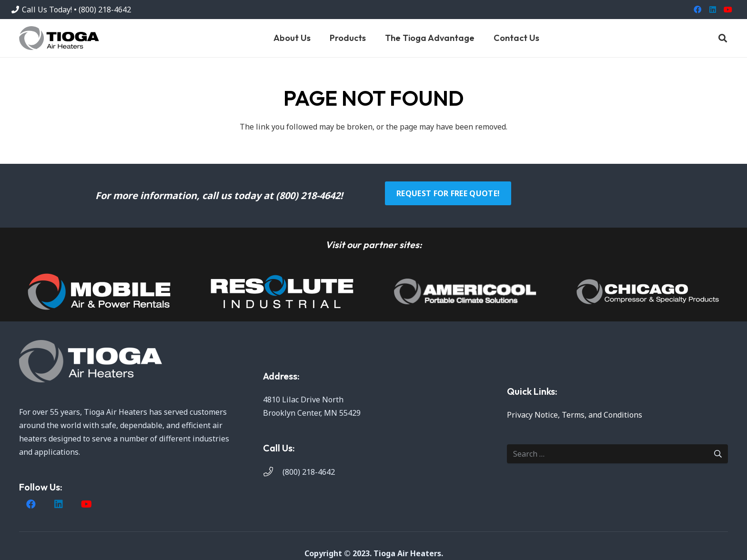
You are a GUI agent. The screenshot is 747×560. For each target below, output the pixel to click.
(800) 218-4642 (309, 472)
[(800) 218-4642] (273, 472)
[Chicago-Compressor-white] (648, 292)
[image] (99, 292)
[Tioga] (59, 38)
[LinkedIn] (713, 10)
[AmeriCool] (465, 291)
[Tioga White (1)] (130, 361)
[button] (723, 38)
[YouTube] (728, 10)
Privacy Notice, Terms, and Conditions (575, 415)
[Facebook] (697, 10)
